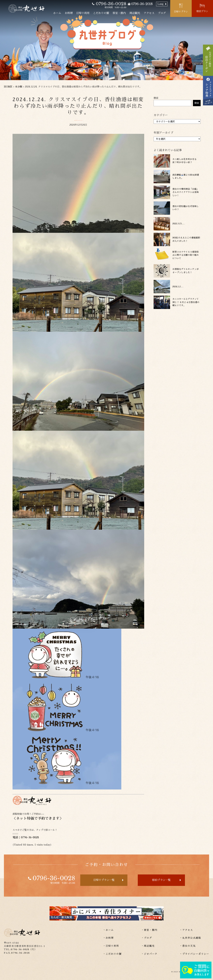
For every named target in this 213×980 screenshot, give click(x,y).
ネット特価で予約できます (38, 818)
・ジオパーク (149, 954)
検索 (156, 98)
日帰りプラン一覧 (104, 880)
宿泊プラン (202, 11)
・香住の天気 (188, 946)
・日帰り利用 (111, 946)
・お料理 (108, 938)
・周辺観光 (148, 946)
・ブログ (147, 938)
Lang (160, 4)
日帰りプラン (181, 12)
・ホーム (108, 930)
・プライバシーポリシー (194, 954)
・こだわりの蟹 (112, 954)
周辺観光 (135, 13)
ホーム (57, 13)
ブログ (162, 13)
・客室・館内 (149, 930)
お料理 (69, 13)
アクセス (149, 13)
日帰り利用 (83, 13)
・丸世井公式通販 (190, 938)
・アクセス (186, 930)
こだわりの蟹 (101, 13)
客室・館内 (119, 13)
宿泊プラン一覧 (161, 880)
